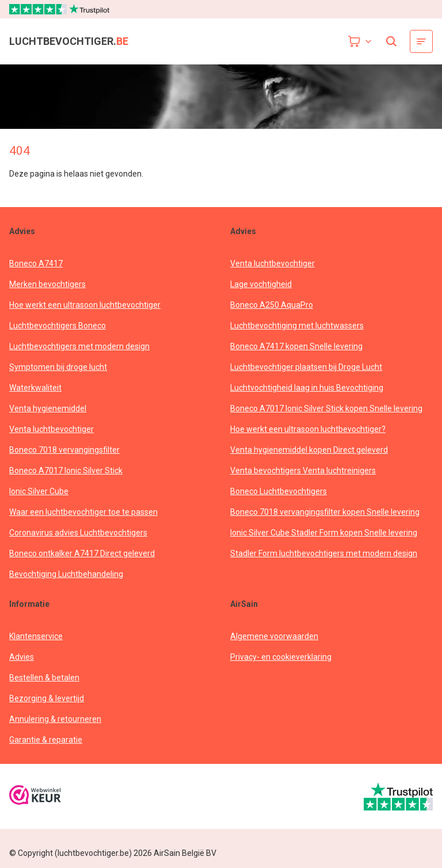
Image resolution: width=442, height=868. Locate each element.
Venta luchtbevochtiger (52, 429)
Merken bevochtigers (47, 284)
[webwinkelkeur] (35, 796)
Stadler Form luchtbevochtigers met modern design (324, 553)
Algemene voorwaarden (274, 636)
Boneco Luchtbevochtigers (279, 491)
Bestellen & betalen (44, 678)
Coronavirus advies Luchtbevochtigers (78, 533)
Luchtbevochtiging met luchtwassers (297, 326)
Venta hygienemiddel (48, 408)
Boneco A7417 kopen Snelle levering (296, 346)
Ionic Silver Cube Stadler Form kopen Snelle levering (324, 533)
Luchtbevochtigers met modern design (79, 346)
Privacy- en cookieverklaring (281, 657)
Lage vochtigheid (261, 284)
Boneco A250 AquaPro (272, 305)
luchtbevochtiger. (69, 41)
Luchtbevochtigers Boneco (58, 326)
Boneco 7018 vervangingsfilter (64, 450)
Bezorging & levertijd (47, 698)
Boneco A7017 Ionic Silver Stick (66, 471)
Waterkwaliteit (35, 388)
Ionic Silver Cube (39, 491)
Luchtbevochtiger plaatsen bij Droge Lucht (306, 367)
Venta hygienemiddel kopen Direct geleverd (309, 450)
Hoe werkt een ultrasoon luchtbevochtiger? (308, 429)
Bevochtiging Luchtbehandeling (66, 574)
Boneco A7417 (36, 263)
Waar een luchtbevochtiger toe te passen (83, 512)
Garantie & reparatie (46, 740)
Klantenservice (36, 636)
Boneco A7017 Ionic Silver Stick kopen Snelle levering (326, 408)
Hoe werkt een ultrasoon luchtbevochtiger (85, 305)
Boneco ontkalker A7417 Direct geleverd (82, 553)
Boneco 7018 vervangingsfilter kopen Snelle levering (325, 512)
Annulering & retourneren (55, 719)
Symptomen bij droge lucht (58, 367)
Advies (22, 657)
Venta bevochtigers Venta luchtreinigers (303, 471)
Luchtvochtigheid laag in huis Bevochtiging (307, 388)
